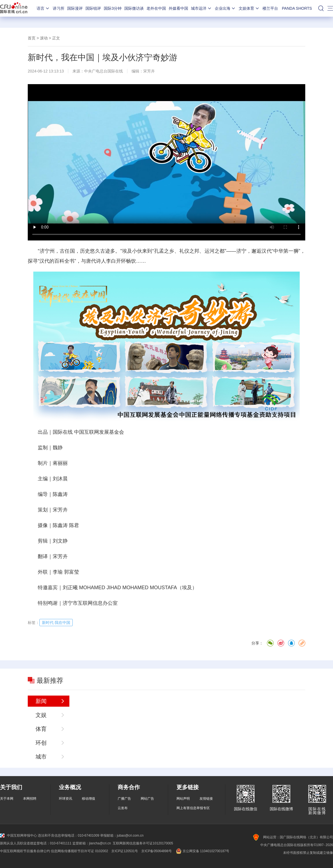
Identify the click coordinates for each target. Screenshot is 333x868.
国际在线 (14, 8)
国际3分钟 (113, 8)
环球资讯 (65, 799)
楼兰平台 (270, 8)
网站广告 (147, 799)
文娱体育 (249, 8)
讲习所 (59, 8)
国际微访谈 (134, 8)
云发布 (123, 808)
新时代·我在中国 (56, 623)
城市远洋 (201, 8)
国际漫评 (75, 8)
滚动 (44, 38)
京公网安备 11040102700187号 (202, 851)
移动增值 (89, 799)
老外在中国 (156, 8)
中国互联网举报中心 (18, 836)
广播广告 (124, 799)
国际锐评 (93, 8)
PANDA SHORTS (297, 8)
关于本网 (7, 799)
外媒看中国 (178, 8)
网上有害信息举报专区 (193, 808)
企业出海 (225, 8)
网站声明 (183, 799)
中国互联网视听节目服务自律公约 (25, 851)
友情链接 (206, 799)
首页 (32, 38)
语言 (43, 8)
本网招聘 (30, 799)
